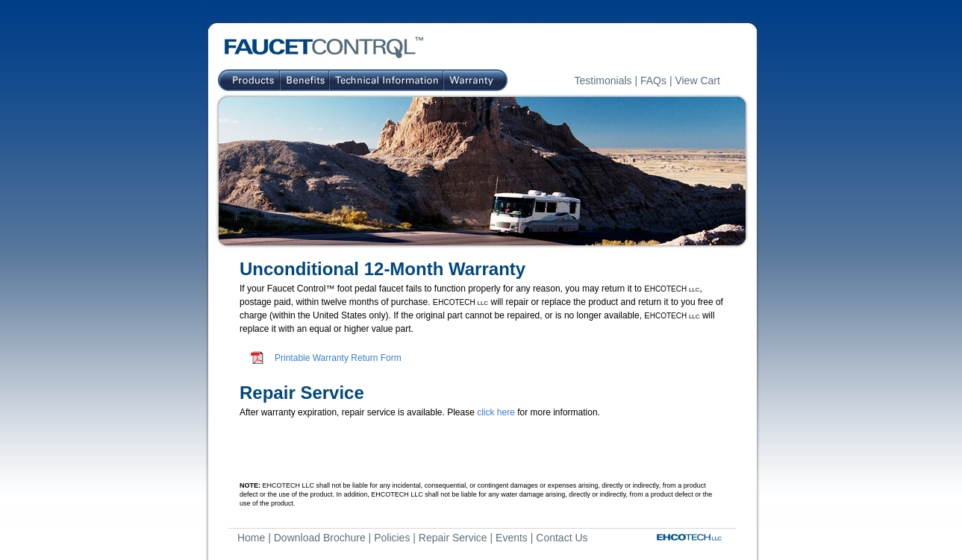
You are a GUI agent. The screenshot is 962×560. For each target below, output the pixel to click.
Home (251, 538)
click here (496, 412)
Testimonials (603, 81)
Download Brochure (320, 538)
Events (512, 538)
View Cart (697, 81)
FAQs (653, 81)
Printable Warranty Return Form (338, 358)
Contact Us (562, 538)
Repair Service (453, 538)
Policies (392, 538)
